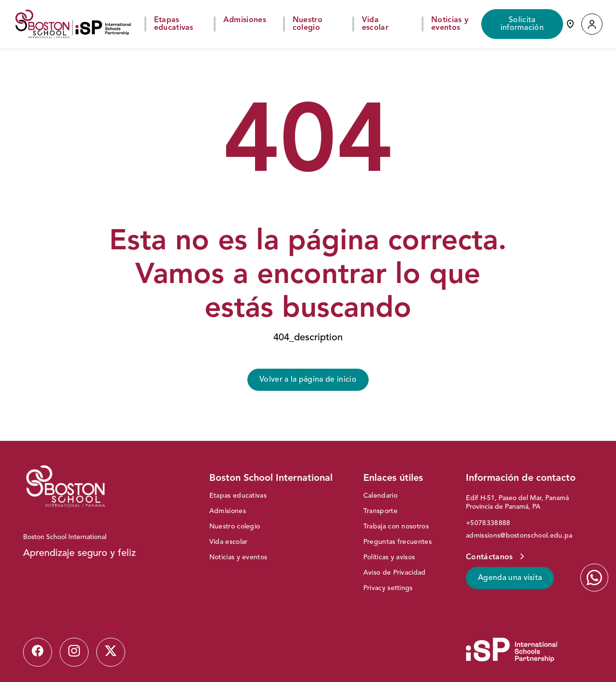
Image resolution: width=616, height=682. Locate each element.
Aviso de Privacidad (395, 573)
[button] (592, 24)
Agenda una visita (510, 578)
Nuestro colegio (235, 527)
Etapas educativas (238, 496)
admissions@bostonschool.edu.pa (519, 536)
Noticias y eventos (238, 557)
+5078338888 (488, 523)
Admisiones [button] (245, 20)
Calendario (380, 496)
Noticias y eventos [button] (450, 24)
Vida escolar (229, 542)
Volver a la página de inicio (308, 380)
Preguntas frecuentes (398, 542)
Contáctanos (491, 557)
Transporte (380, 511)
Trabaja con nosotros (396, 527)
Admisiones (228, 511)
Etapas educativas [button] (174, 24)
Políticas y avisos (389, 557)
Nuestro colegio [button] (308, 24)
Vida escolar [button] (375, 24)
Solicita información (522, 24)
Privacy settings (388, 588)
